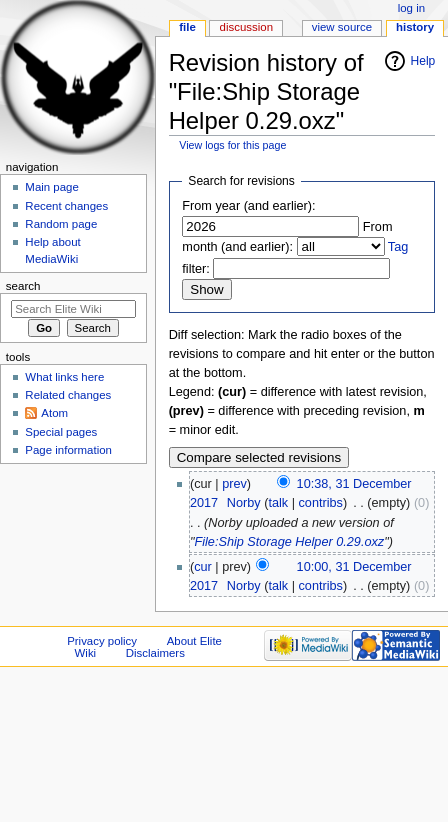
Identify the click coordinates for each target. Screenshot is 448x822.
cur (203, 567)
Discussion (246, 27)
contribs (321, 503)
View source (342, 27)
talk (278, 503)
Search (23, 286)
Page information (68, 450)
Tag (398, 247)
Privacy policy (102, 641)
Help (423, 61)
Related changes (68, 395)
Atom (54, 413)
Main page (52, 187)
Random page (61, 224)
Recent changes (66, 206)
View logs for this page (232, 145)
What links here (64, 377)
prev (234, 484)
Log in (411, 8)
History (415, 27)
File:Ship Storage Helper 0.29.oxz (289, 542)
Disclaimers (155, 653)
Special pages (61, 432)
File (187, 27)
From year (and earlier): (248, 206)
